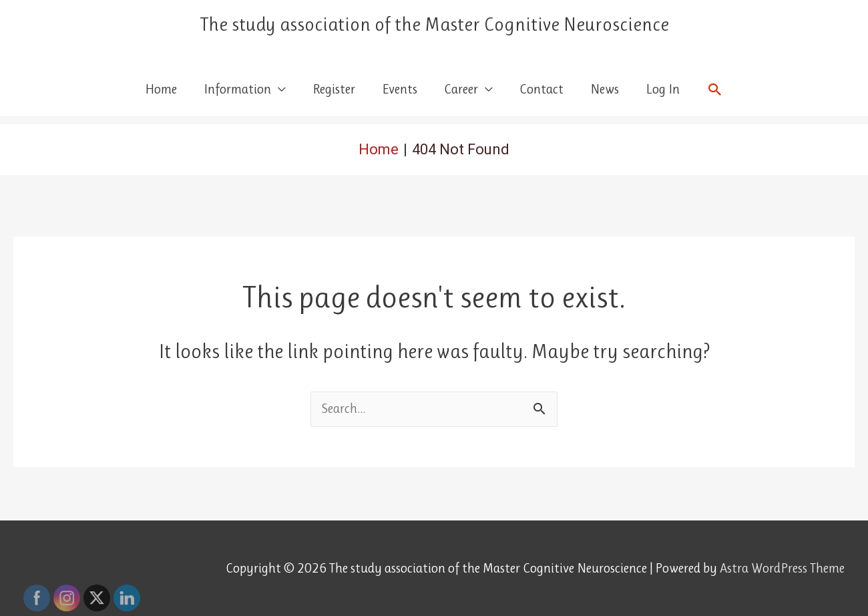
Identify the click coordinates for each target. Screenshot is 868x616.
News (605, 89)
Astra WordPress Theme (782, 568)
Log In (663, 89)
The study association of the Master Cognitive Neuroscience (434, 24)
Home (161, 89)
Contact (541, 89)
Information (237, 89)
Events (400, 89)
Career (461, 89)
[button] (715, 90)
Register (334, 89)
